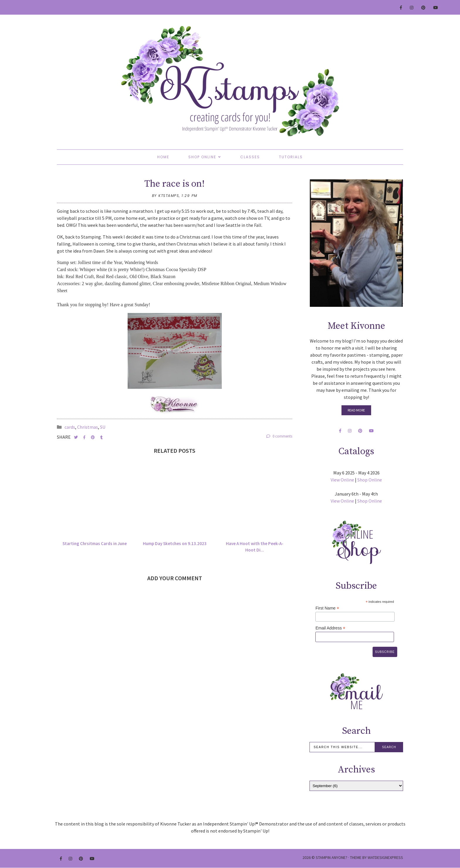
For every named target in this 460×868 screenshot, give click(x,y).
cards (70, 427)
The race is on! (175, 184)
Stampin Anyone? (332, 857)
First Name (327, 608)
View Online (342, 480)
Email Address (330, 628)
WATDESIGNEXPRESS (385, 857)
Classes (250, 157)
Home (163, 157)
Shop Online (202, 157)
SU (103, 427)
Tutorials (291, 157)
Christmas (88, 427)
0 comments (279, 436)
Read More (356, 410)
